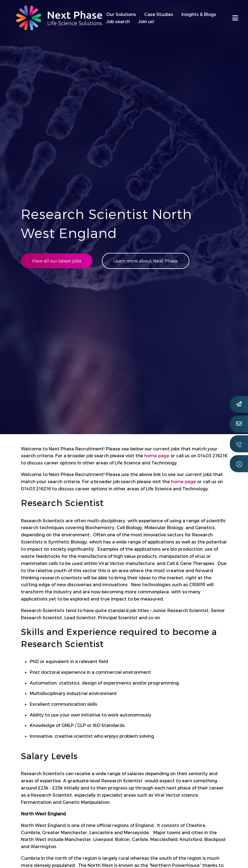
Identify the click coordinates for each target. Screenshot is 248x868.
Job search (118, 21)
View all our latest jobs (57, 261)
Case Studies (159, 14)
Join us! (146, 21)
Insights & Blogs (199, 14)
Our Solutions (121, 14)
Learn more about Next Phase (146, 261)
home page (157, 455)
